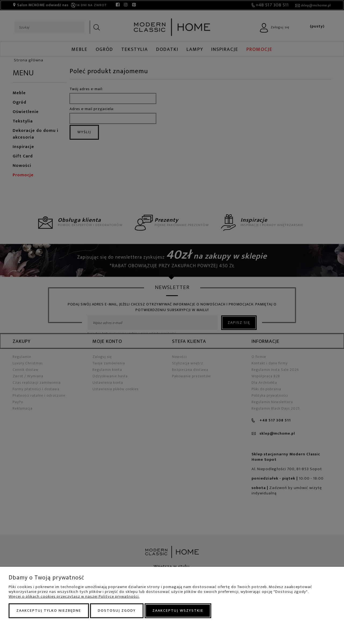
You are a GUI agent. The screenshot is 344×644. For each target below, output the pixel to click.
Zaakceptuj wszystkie (178, 610)
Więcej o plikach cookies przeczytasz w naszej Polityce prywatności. (74, 597)
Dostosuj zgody (117, 610)
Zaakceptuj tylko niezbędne (49, 610)
